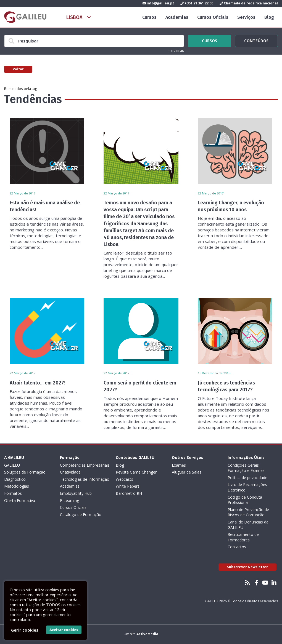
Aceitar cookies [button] (64, 630)
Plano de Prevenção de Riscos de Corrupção (248, 512)
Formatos (13, 493)
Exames (179, 465)
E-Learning (69, 500)
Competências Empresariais (85, 465)
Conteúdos (256, 40)
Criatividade (70, 472)
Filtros (176, 51)
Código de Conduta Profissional (245, 500)
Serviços (246, 17)
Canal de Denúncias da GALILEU (248, 525)
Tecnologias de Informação (85, 479)
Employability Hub (76, 493)
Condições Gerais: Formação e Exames (246, 468)
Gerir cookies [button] (25, 630)
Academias (177, 17)
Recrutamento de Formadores (243, 537)
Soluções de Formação (25, 472)
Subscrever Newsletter (247, 567)
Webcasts (124, 479)
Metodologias (17, 486)
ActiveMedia (147, 634)
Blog (269, 17)
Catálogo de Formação (81, 515)
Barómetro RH (129, 493)
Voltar (18, 69)
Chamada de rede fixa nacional (249, 3)
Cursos (149, 17)
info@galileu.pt (158, 3)
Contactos (237, 547)
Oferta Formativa (20, 500)
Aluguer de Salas (187, 472)
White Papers (128, 486)
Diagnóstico (15, 479)
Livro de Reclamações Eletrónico (247, 487)
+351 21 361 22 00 (197, 3)
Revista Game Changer (136, 472)
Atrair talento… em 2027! (38, 383)
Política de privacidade (247, 478)
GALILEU (12, 465)
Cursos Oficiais (213, 17)
